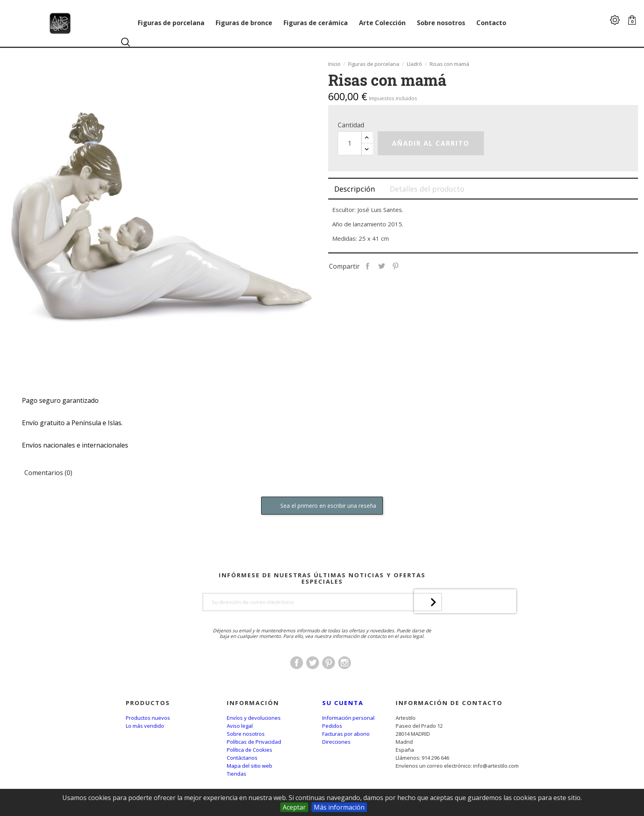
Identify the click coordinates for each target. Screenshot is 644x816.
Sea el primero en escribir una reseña (322, 506)
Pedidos (332, 726)
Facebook (297, 685)
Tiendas (237, 774)
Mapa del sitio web (250, 766)
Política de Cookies (250, 750)
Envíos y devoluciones (254, 718)
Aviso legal (240, 726)
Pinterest (418, 265)
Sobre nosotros (246, 734)
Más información (339, 807)
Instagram (345, 685)
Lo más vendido (145, 726)
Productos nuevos (148, 718)
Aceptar (294, 807)
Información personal (348, 718)
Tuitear (404, 265)
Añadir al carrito (431, 143)
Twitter (313, 685)
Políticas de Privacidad (254, 742)
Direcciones (336, 742)
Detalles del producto (427, 189)
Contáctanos (242, 758)
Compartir (390, 265)
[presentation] (465, 646)
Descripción (355, 189)
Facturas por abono (346, 734)
